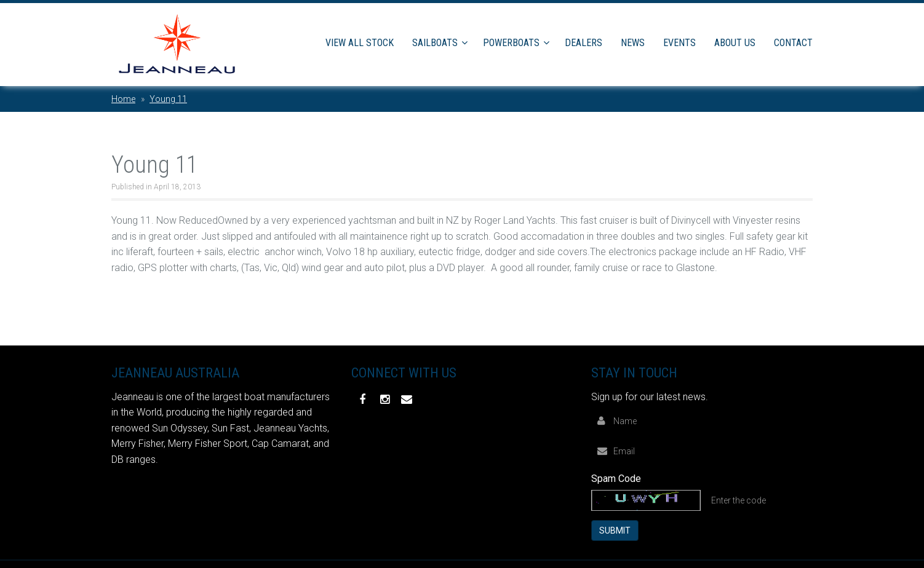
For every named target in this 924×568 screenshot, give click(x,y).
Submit (615, 529)
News (633, 43)
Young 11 (168, 99)
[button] (467, 43)
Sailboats (435, 43)
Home (123, 99)
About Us (735, 43)
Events (679, 43)
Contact (793, 43)
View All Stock (360, 43)
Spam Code (616, 477)
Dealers (583, 43)
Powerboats (511, 43)
